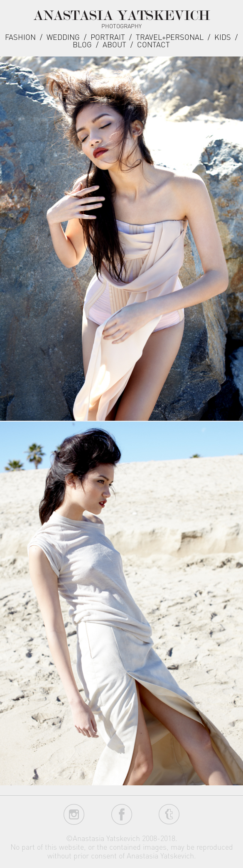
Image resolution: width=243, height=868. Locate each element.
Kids (223, 37)
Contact (153, 44)
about (114, 44)
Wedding (63, 37)
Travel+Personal (170, 37)
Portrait (108, 37)
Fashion (20, 37)
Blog (82, 44)
